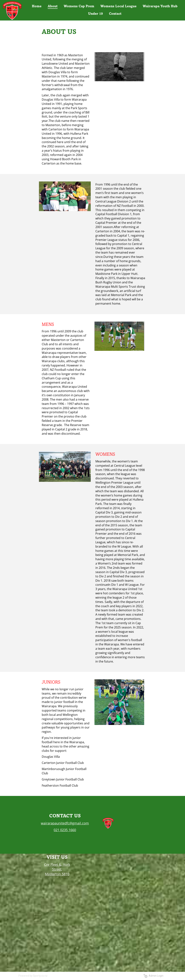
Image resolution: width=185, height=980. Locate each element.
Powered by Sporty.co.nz (33, 976)
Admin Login (153, 976)
